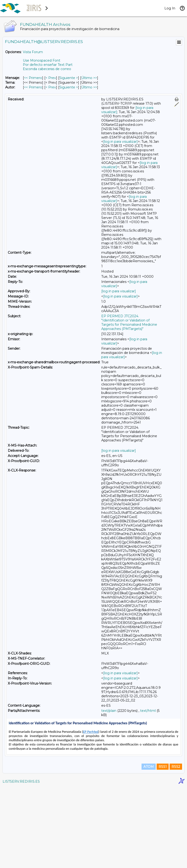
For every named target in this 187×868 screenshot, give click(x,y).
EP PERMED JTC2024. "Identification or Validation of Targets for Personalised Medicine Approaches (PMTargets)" (129, 322)
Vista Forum (33, 52)
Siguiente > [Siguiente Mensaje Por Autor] (69, 87)
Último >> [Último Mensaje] (89, 78)
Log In (170, 8)
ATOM (149, 847)
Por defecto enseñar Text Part (48, 65)
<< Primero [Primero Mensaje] (33, 78)
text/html (148, 711)
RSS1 (163, 847)
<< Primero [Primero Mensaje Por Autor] (33, 87)
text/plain (109, 711)
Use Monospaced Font (42, 60)
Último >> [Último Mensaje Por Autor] (89, 87)
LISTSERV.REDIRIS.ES (21, 862)
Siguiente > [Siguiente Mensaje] (69, 78)
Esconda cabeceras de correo (47, 69)
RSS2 (176, 847)
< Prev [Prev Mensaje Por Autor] (51, 87)
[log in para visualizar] (120, 142)
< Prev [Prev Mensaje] (51, 78)
